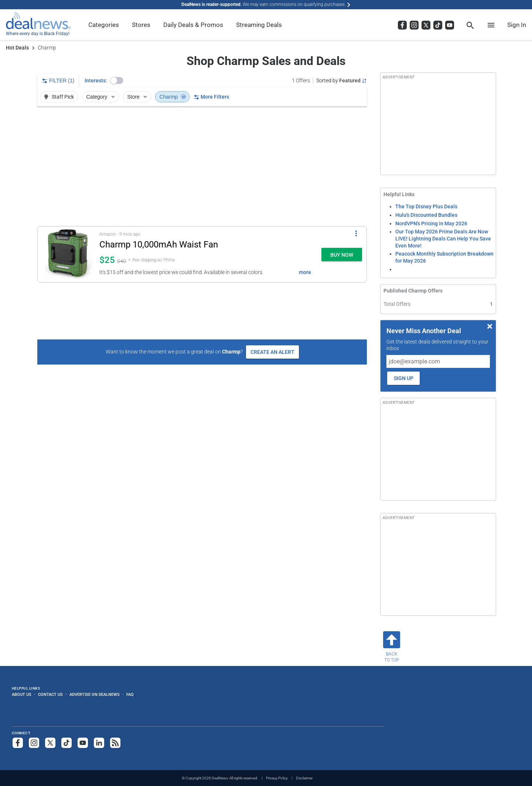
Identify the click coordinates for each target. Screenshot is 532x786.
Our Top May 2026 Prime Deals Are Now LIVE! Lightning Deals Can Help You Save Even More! (443, 238)
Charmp (173, 97)
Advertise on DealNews (95, 694)
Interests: (96, 81)
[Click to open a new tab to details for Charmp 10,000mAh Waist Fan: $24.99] (69, 254)
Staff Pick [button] (59, 97)
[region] (202, 166)
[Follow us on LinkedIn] (99, 743)
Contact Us (50, 694)
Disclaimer (304, 778)
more (305, 272)
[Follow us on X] (50, 743)
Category (101, 97)
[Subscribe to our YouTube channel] (83, 743)
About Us (22, 694)
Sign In (517, 25)
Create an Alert (272, 352)
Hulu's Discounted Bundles (426, 215)
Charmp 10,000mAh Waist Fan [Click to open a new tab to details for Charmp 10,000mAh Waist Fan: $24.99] (159, 245)
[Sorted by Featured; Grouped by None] (342, 81)
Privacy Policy (277, 778)
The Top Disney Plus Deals (426, 206)
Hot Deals (17, 48)
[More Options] (356, 233)
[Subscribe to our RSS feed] (115, 743)
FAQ (130, 694)
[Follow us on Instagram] (34, 743)
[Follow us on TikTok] (66, 743)
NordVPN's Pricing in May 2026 (431, 223)
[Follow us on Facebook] (18, 743)
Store (138, 97)
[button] (117, 81)
